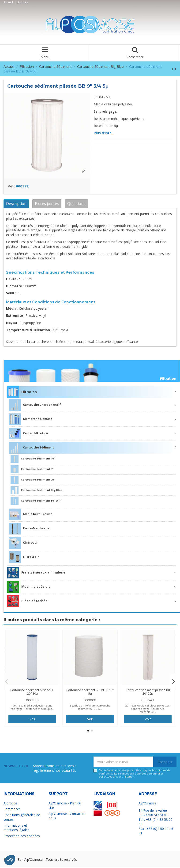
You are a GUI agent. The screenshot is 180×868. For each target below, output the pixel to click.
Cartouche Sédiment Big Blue (36, 491)
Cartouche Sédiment (32, 449)
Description (16, 205)
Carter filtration (28, 435)
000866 (32, 701)
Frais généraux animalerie (36, 574)
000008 (90, 701)
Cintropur (23, 544)
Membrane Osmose (31, 420)
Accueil (9, 2)
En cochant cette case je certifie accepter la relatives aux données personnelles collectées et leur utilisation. (135, 775)
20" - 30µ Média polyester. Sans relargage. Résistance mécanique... (32, 708)
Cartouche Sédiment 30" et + (36, 502)
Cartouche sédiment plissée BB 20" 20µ (148, 693)
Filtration (168, 380)
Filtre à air (24, 558)
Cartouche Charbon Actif (35, 406)
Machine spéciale (29, 588)
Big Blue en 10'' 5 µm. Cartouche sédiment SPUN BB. (90, 708)
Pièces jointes (47, 205)
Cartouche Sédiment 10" (33, 460)
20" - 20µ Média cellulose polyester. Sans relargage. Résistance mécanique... (148, 710)
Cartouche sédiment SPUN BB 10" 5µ (90, 693)
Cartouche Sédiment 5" (32, 470)
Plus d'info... (104, 133)
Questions (76, 205)
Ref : (11, 187)
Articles (23, 2)
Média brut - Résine (31, 516)
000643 (148, 701)
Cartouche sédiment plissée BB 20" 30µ (32, 693)
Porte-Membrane (29, 530)
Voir (32, 720)
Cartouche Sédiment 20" (33, 481)
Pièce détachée (27, 602)
